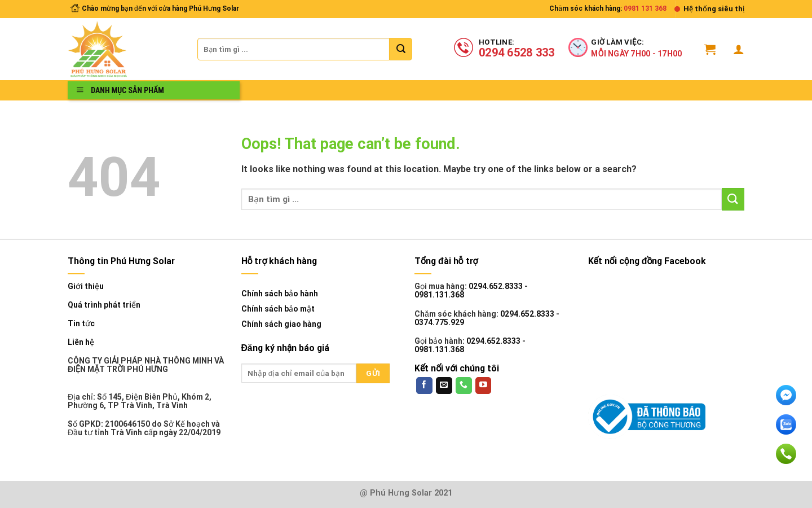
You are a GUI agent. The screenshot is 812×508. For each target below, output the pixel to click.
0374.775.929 (439, 322)
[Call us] (464, 386)
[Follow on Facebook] (424, 386)
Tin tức (81, 324)
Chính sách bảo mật (278, 309)
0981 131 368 (645, 8)
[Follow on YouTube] (484, 386)
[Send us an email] (444, 386)
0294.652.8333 (496, 286)
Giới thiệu (86, 286)
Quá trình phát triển (104, 305)
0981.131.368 (439, 295)
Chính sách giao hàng (281, 324)
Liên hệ (81, 342)
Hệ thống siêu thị (714, 9)
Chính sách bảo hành (280, 294)
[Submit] (401, 49)
